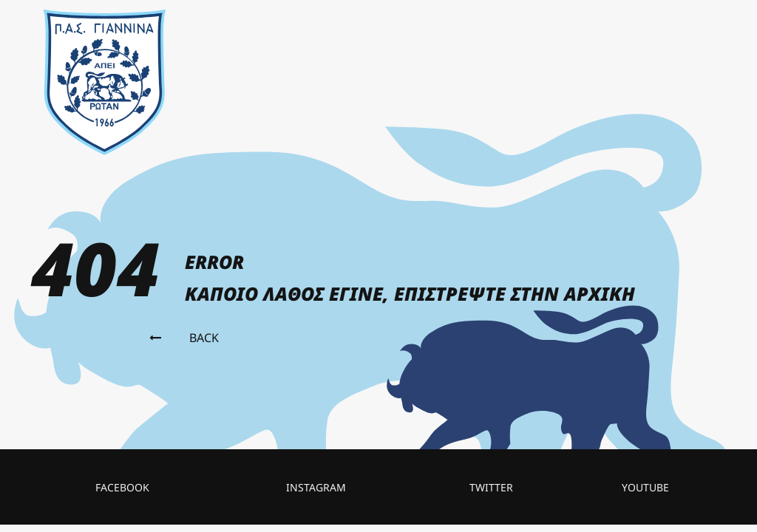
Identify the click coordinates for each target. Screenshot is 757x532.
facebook (122, 487)
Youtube (645, 487)
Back (184, 338)
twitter (491, 487)
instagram (316, 487)
